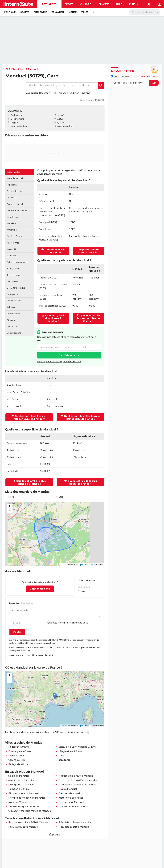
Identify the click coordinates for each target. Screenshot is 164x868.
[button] (9, 506)
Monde (73, 12)
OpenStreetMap (86, 565)
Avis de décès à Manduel (22, 780)
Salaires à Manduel (18, 776)
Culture (86, 4)
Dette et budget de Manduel (24, 807)
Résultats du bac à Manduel (23, 827)
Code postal (16, 115)
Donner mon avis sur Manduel (53, 251)
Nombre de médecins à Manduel (26, 798)
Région (14, 123)
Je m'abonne (67, 355)
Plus (134, 4)
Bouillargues (60, 93)
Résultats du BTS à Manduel (74, 827)
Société (25, 12)
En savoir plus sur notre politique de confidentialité (59, 362)
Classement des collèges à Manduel (78, 780)
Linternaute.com (121, 77)
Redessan (45, 93)
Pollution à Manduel (19, 789)
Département (17, 119)
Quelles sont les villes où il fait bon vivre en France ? (29, 417)
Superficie (62, 115)
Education (58, 12)
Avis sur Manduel (65, 126)
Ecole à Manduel (68, 789)
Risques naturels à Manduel (23, 793)
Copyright (55, 834)
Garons (86, 93)
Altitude (61, 119)
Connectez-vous (79, 623)
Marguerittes (66, 751)
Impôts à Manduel (18, 802)
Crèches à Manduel (69, 793)
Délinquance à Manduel (21, 785)
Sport (69, 4)
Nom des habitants (19, 126)
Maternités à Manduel (71, 798)
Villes (85, 12)
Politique (10, 12)
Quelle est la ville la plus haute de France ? (81, 482)
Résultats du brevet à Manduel (75, 822)
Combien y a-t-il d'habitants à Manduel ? (53, 318)
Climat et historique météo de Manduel (30, 811)
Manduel (33, 69)
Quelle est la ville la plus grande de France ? (29, 482)
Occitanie (74, 194)
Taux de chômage (49, 306)
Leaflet (64, 565)
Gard (22, 69)
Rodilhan (74, 93)
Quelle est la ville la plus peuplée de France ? (89, 318)
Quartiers (62, 123)
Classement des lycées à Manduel (77, 785)
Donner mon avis (40, 589)
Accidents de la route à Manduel (76, 776)
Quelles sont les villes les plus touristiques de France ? (81, 417)
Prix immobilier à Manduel (73, 807)
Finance (104, 4)
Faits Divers (40, 12)
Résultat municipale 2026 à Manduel (28, 822)
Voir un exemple (150, 77)
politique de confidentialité (41, 655)
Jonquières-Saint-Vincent (73, 747)
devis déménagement (49, 174)
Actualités (49, 4)
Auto (119, 4)
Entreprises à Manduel (71, 802)
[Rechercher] (145, 12)
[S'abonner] (135, 83)
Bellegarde (14, 764)
